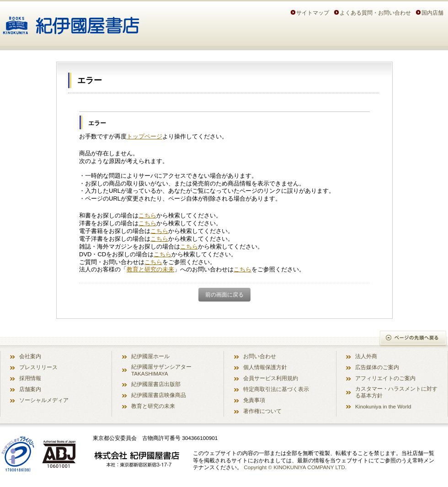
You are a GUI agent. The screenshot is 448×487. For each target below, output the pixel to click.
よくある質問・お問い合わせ (375, 13)
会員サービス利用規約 (271, 378)
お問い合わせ (260, 356)
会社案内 (30, 356)
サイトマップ (313, 13)
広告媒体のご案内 (377, 367)
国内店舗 (432, 13)
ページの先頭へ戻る (413, 339)
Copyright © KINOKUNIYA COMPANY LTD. (295, 467)
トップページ (144, 136)
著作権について (262, 411)
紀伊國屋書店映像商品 (159, 395)
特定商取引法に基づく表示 (276, 389)
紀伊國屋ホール (150, 356)
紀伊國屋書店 (71, 22)
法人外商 (366, 356)
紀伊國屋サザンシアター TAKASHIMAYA (161, 370)
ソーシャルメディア (44, 400)
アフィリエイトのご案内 (385, 378)
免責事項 (254, 400)
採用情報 (30, 378)
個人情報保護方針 (265, 367)
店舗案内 (30, 389)
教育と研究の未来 (150, 269)
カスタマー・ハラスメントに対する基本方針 (396, 392)
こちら (147, 215)
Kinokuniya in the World (383, 406)
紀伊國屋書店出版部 (156, 384)
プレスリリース (38, 367)
